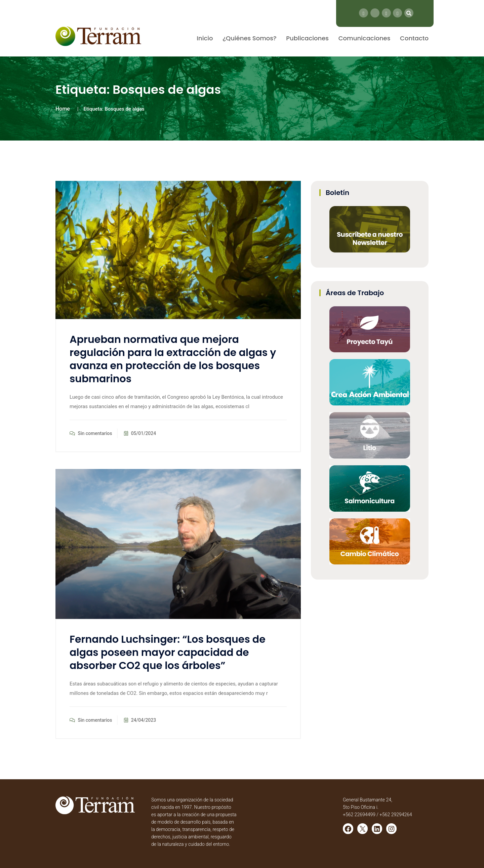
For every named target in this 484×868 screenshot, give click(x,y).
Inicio (205, 38)
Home (63, 109)
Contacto (414, 38)
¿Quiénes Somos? (249, 38)
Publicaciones (307, 38)
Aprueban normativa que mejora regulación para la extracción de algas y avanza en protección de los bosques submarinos (173, 359)
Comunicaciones (365, 38)
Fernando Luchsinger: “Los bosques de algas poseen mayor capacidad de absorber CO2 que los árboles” (168, 653)
